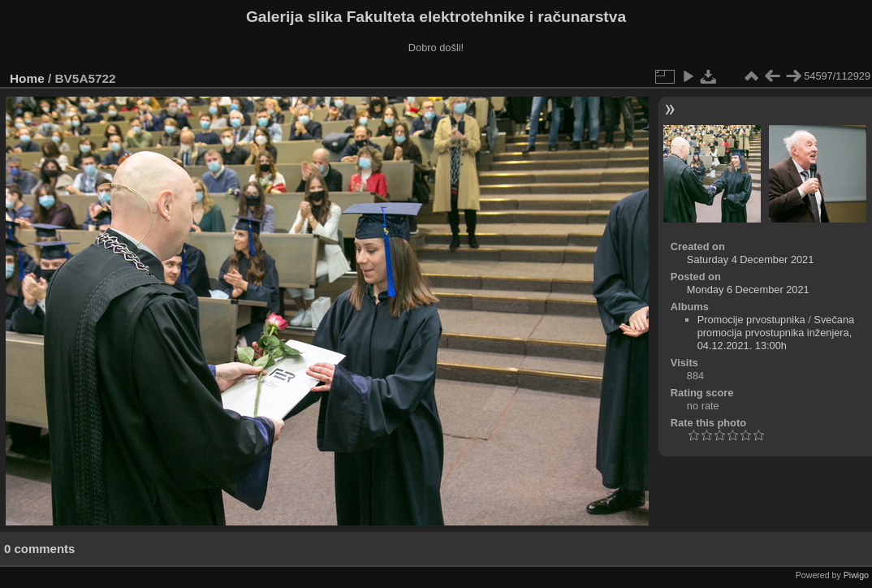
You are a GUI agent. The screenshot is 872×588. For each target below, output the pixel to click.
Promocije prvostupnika (751, 320)
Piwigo (856, 575)
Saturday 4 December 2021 (751, 259)
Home (27, 78)
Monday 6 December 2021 (748, 290)
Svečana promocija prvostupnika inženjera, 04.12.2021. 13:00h (776, 333)
